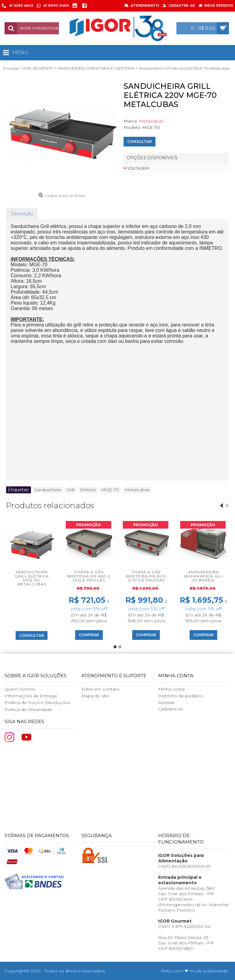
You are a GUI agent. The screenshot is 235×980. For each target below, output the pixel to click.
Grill (71, 490)
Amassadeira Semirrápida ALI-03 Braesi (203, 576)
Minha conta (171, 689)
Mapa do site (95, 696)
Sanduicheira (48, 490)
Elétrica (88, 490)
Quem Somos (20, 689)
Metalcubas (151, 121)
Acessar (166, 702)
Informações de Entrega (31, 696)
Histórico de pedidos (180, 696)
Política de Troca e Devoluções (37, 702)
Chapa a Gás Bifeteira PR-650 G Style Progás (89, 576)
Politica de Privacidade (28, 709)
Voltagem (138, 168)
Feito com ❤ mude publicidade (195, 971)
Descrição (22, 214)
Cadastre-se (171, 709)
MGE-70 (110, 490)
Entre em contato (100, 689)
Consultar (140, 141)
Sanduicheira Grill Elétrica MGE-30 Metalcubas (32, 578)
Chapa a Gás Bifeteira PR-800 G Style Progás (146, 576)
